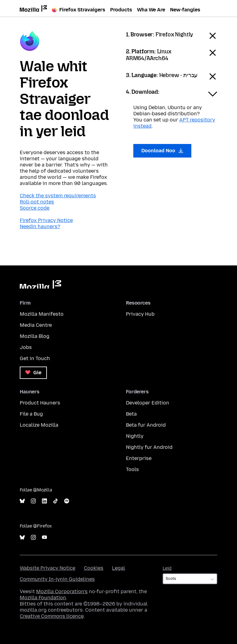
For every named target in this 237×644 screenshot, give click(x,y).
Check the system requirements (58, 196)
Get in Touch (35, 358)
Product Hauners (40, 403)
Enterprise (139, 458)
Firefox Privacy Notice (46, 220)
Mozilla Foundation (43, 598)
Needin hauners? (40, 226)
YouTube (44, 537)
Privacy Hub (140, 314)
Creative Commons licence (52, 616)
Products (121, 10)
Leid (167, 568)
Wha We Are (151, 10)
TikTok (56, 501)
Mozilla (40, 284)
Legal (118, 568)
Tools (132, 469)
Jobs (26, 347)
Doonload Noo (162, 151)
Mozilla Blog (35, 336)
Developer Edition (148, 403)
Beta (131, 414)
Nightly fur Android (149, 447)
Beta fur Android (146, 425)
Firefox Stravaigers (79, 10)
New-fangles (185, 10)
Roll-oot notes (37, 202)
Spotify (67, 501)
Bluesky (22, 501)
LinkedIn (44, 501)
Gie (33, 373)
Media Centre (36, 325)
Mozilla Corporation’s (62, 591)
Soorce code (35, 208)
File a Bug (31, 414)
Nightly (135, 436)
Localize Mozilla (39, 425)
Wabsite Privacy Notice (48, 568)
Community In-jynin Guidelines (57, 579)
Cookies (94, 568)
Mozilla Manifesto (42, 314)
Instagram (33, 501)
